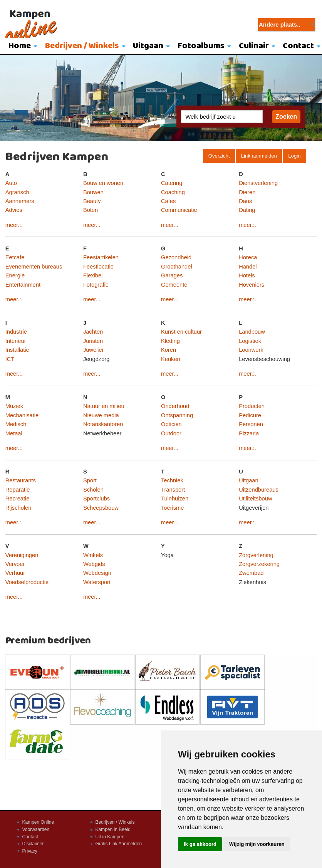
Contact (30, 837)
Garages (172, 275)
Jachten (93, 332)
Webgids (94, 564)
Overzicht (219, 156)
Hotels (247, 275)
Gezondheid (176, 257)
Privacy (30, 851)
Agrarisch (17, 192)
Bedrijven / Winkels (82, 46)
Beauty (92, 201)
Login (294, 156)
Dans (245, 201)
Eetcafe (15, 257)
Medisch (16, 424)
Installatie (17, 350)
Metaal (14, 433)
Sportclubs (96, 499)
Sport (90, 480)
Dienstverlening (258, 183)
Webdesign (97, 573)
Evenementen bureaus (34, 267)
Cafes (168, 201)
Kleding (170, 341)
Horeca (248, 257)
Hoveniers (252, 285)
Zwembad (251, 573)
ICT (10, 359)
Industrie (16, 332)
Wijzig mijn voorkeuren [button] (257, 844)
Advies (14, 210)
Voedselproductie (27, 582)
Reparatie (18, 490)
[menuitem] (21, 47)
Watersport (97, 582)
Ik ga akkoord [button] (200, 844)
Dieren (247, 192)
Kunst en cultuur (181, 332)
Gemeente (174, 285)
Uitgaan (148, 46)
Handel (248, 267)
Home (20, 46)
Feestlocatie (98, 267)
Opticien (171, 424)
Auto (11, 183)
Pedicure (250, 415)
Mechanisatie (22, 415)
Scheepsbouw (101, 508)
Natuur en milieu (104, 406)
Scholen (93, 490)
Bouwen (93, 192)
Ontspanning (177, 415)
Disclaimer (33, 844)
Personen (251, 424)
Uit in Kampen (110, 837)
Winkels (93, 555)
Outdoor (171, 433)
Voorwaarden (36, 829)
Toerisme (172, 508)
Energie (15, 275)
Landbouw (252, 332)
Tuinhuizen (175, 499)
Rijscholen (18, 508)
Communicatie (179, 210)
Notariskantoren (103, 424)
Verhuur (15, 573)
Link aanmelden (259, 156)
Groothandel (177, 267)
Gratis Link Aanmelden (119, 844)
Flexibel (93, 275)
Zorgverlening (256, 555)
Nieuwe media (101, 415)
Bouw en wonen (103, 183)
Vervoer (15, 564)
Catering (172, 183)
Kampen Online (38, 822)
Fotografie (96, 285)
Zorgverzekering (259, 564)
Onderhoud (175, 406)
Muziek (14, 406)
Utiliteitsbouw (255, 499)
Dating (247, 210)
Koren (169, 350)
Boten (91, 210)
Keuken (171, 359)
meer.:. (14, 225)
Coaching (173, 192)
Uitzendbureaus (259, 490)
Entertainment (23, 285)
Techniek (172, 480)
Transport (173, 490)
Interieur (16, 341)
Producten (252, 406)
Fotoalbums (201, 46)
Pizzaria (249, 433)
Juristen (93, 341)
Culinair (254, 46)
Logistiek (250, 341)
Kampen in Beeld (113, 829)
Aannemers (20, 201)
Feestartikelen (101, 257)
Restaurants (21, 480)
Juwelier (94, 350)
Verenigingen (22, 555)
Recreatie (18, 499)
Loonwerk (251, 350)
